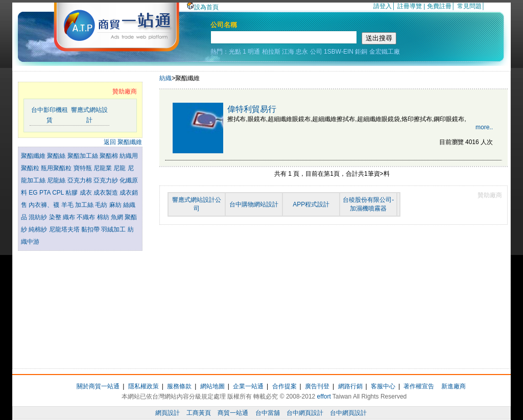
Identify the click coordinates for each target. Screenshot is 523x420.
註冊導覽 (410, 6)
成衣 (87, 193)
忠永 (302, 52)
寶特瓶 (84, 168)
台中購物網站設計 (254, 204)
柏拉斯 (271, 52)
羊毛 (68, 205)
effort (324, 396)
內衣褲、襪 (45, 205)
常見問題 (469, 6)
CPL (59, 193)
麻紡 (116, 205)
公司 (316, 52)
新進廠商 (454, 386)
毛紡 (102, 205)
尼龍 (120, 168)
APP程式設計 (311, 204)
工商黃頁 (199, 413)
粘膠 (72, 193)
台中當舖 (268, 413)
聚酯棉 (110, 156)
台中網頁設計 (305, 413)
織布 (70, 217)
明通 (254, 52)
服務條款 (179, 386)
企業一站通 (248, 386)
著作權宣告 (419, 386)
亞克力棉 (80, 180)
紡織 (165, 78)
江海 (288, 52)
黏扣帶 (91, 229)
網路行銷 (350, 386)
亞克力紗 (106, 180)
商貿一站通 (233, 413)
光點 (235, 52)
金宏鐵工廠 (385, 52)
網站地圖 (212, 386)
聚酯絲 (57, 156)
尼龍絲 (57, 180)
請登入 (383, 6)
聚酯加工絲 (84, 156)
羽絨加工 (114, 229)
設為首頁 (203, 7)
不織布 (87, 217)
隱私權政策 (144, 386)
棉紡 (104, 217)
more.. (484, 127)
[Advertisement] (80, 307)
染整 (56, 217)
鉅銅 (361, 52)
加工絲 (85, 205)
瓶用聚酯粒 (57, 168)
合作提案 (284, 386)
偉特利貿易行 (252, 109)
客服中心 (383, 386)
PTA (46, 193)
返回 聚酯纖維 (123, 142)
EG (34, 193)
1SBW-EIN (339, 52)
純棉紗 (39, 229)
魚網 (118, 217)
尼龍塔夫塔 (65, 229)
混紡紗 (39, 217)
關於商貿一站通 (98, 386)
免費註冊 (439, 6)
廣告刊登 (317, 386)
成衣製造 (106, 193)
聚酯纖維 (34, 156)
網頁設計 (168, 413)
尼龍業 (103, 168)
